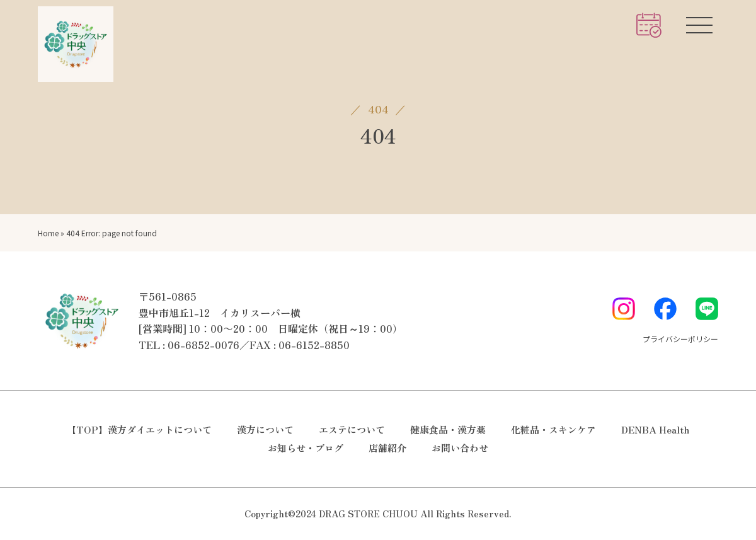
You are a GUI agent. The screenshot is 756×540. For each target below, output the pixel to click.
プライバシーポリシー (680, 339)
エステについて (352, 429)
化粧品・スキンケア (553, 429)
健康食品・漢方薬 (448, 429)
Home (48, 233)
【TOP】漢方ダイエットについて (139, 429)
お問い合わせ (460, 448)
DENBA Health (655, 429)
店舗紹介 (387, 448)
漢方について (265, 429)
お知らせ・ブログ (306, 448)
